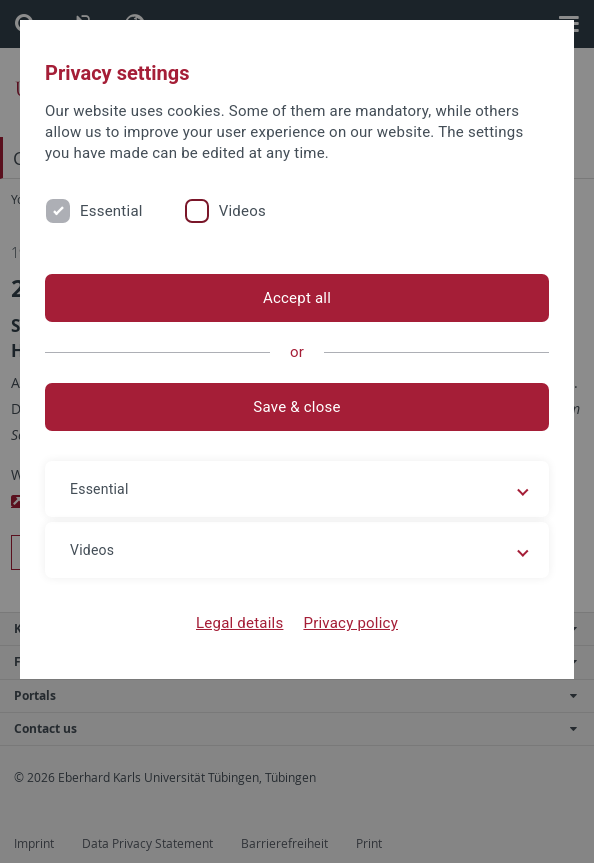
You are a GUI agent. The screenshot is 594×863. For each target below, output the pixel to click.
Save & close (296, 407)
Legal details (239, 623)
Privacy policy (350, 623)
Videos (242, 211)
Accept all (297, 298)
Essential (111, 211)
